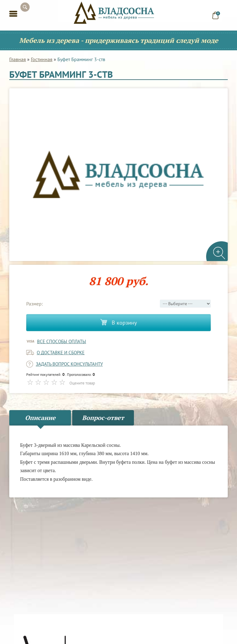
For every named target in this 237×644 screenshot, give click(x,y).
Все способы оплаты (62, 341)
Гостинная (42, 59)
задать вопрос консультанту (69, 364)
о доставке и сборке (61, 353)
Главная (18, 59)
